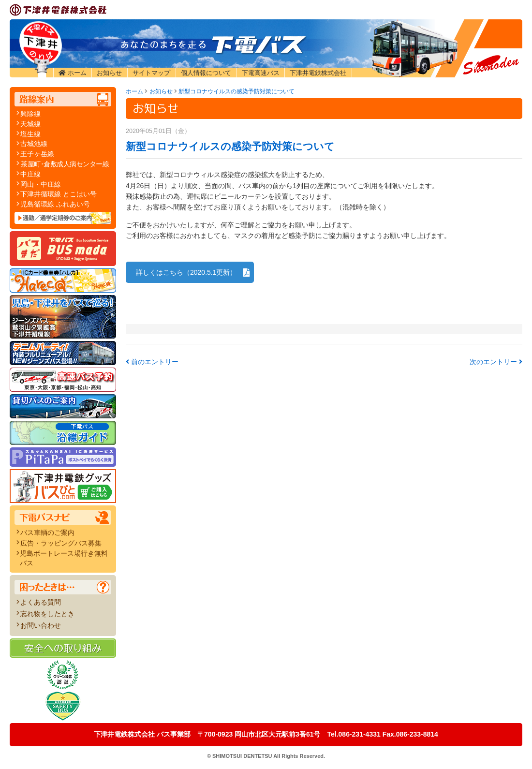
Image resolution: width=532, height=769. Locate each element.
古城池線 (34, 144)
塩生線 (30, 134)
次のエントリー (496, 362)
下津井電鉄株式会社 (318, 73)
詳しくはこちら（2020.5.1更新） (186, 272)
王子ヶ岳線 (37, 154)
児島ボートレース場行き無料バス (64, 558)
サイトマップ (151, 73)
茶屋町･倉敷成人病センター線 (65, 164)
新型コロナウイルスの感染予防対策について (236, 91)
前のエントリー (152, 362)
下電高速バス (261, 73)
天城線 (30, 124)
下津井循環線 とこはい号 (59, 194)
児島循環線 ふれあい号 (55, 204)
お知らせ (109, 73)
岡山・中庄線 (41, 184)
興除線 (30, 114)
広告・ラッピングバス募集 (61, 543)
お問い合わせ (41, 625)
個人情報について (206, 73)
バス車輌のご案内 (47, 532)
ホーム (77, 73)
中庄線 (30, 174)
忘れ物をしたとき (47, 614)
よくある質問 (41, 602)
